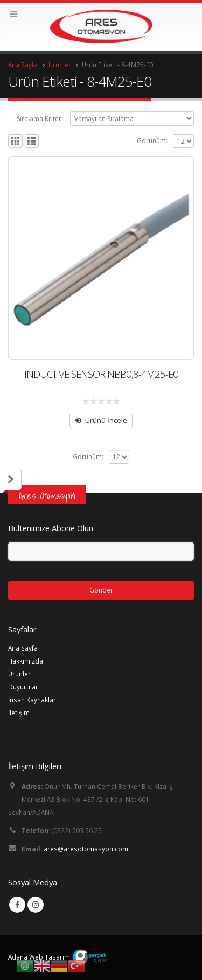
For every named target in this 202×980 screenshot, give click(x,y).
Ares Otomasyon (47, 496)
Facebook (17, 905)
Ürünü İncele (106, 420)
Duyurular (23, 687)
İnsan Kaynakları (33, 700)
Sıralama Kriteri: (41, 119)
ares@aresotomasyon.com (86, 849)
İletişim (19, 713)
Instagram (36, 905)
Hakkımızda (26, 661)
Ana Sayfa (23, 648)
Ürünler (19, 674)
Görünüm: (152, 141)
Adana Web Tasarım (39, 957)
